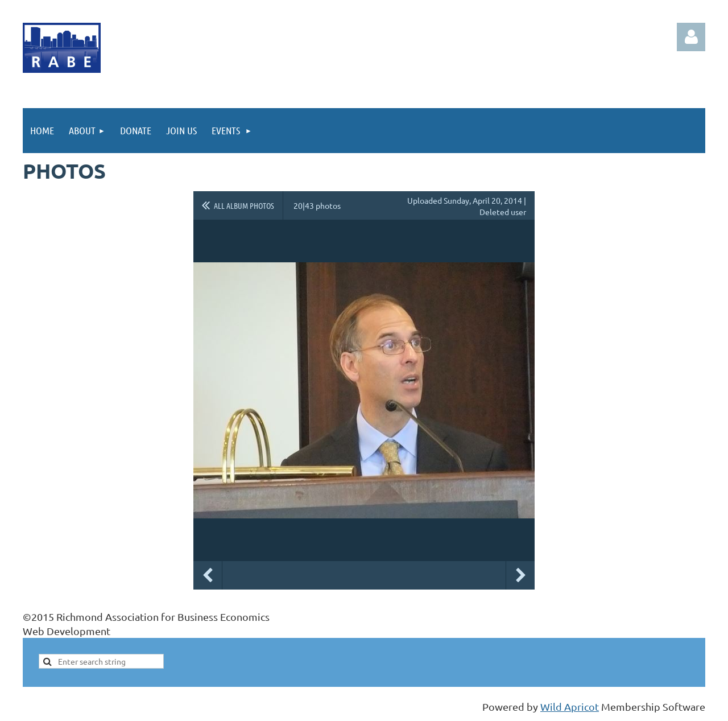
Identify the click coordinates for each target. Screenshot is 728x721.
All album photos (244, 205)
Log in (691, 37)
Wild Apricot (570, 706)
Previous (208, 575)
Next (520, 575)
